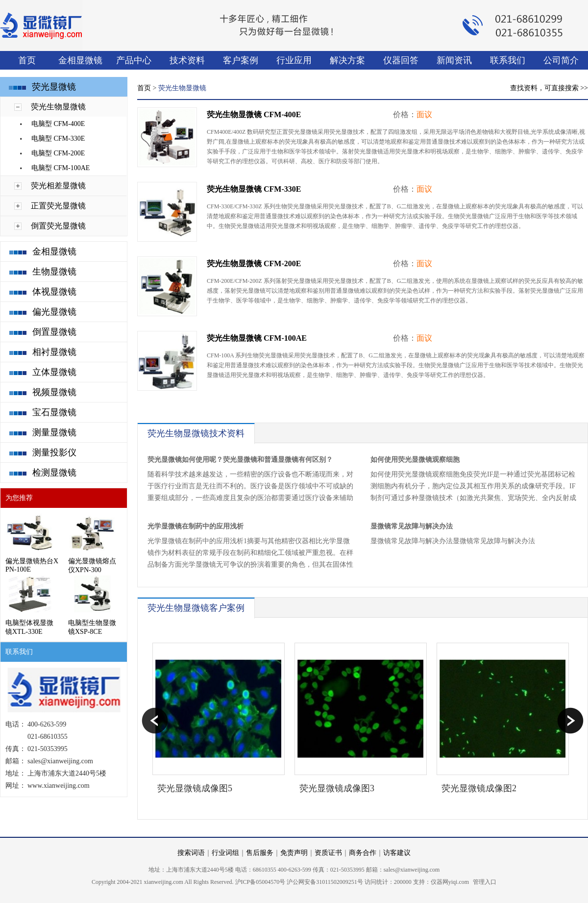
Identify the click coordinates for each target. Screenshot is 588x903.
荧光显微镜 (54, 87)
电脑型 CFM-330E (58, 138)
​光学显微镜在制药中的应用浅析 (196, 526)
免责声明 (294, 853)
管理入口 (485, 882)
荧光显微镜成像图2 (479, 788)
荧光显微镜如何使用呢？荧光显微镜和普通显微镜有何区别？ (240, 460)
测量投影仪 (54, 452)
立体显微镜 (54, 372)
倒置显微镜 (54, 332)
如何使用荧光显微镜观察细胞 (415, 460)
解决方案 (347, 60)
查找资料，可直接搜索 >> (549, 88)
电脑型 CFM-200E (58, 153)
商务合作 (363, 853)
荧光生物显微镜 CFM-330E (254, 189)
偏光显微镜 (54, 312)
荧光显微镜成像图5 (195, 788)
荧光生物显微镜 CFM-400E (254, 114)
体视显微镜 (54, 292)
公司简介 (561, 60)
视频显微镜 (54, 392)
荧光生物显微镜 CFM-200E (254, 263)
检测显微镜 (54, 473)
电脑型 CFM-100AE (61, 168)
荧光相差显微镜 (58, 186)
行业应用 (294, 60)
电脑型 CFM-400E (58, 124)
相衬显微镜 (54, 352)
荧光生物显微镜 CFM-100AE (257, 338)
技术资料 (187, 60)
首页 (27, 60)
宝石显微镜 (54, 412)
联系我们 (508, 60)
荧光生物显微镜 (58, 107)
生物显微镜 (54, 272)
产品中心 (134, 60)
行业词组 (225, 853)
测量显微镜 (54, 432)
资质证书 (328, 853)
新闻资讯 (454, 60)
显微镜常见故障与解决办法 (412, 526)
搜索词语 (191, 853)
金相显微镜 (80, 60)
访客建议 (397, 853)
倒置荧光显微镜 (58, 226)
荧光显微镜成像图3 (337, 788)
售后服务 (260, 853)
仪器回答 (401, 60)
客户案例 (241, 60)
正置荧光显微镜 (58, 206)
